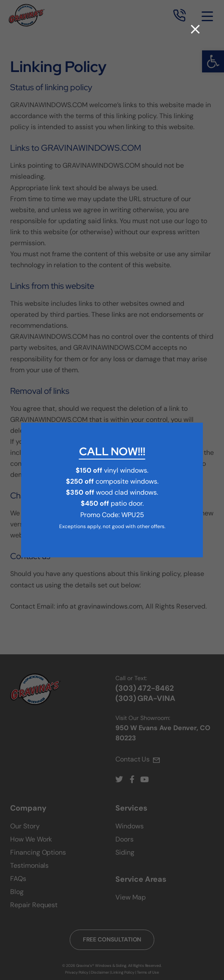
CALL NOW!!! (112, 451)
